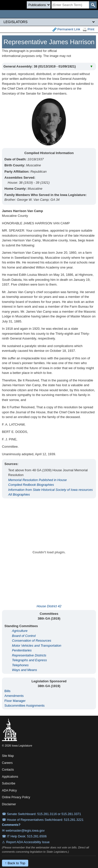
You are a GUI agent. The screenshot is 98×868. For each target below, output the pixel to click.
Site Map (8, 756)
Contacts (8, 770)
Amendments (14, 696)
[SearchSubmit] (93, 5)
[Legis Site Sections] (49, 22)
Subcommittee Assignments (24, 706)
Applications (10, 777)
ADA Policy (9, 790)
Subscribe (9, 783)
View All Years (84, 55)
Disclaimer (9, 804)
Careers (7, 763)
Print (88, 29)
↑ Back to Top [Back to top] (15, 863)
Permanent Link (66, 29)
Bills (7, 691)
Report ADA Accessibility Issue (28, 842)
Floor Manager (15, 701)
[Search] (70, 5)
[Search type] (39, 5)
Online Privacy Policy (16, 797)
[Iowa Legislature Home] (49, 14)
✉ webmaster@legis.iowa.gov (23, 830)
